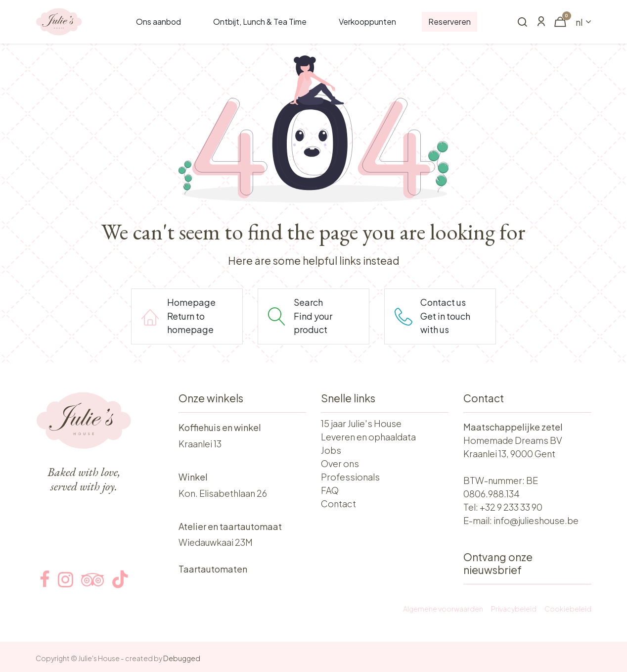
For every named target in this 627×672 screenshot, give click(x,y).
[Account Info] (541, 22)
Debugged (182, 658)
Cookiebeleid (568, 609)
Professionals (350, 477)
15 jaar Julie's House (361, 423)
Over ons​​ (340, 463)
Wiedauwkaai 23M (216, 542)
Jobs (331, 450)
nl (579, 22)
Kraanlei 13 (200, 444)
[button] (522, 23)
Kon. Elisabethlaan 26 (223, 493)
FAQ (330, 490)
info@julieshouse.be (536, 520)
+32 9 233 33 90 (511, 507)
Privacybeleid (514, 609)
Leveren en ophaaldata (368, 437)
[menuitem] (158, 22)
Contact (338, 504)
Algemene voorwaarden (443, 609)
